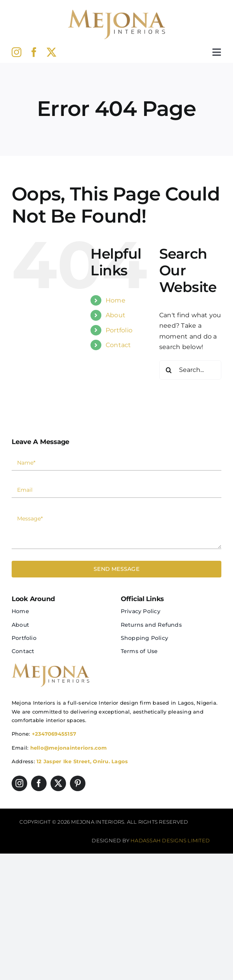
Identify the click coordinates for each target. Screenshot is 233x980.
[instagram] (17, 52)
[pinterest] (78, 783)
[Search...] (190, 370)
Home (116, 300)
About (116, 315)
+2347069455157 (54, 734)
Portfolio (119, 330)
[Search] (169, 370)
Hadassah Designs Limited (170, 840)
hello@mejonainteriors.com (69, 748)
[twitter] (51, 52)
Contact (118, 345)
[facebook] (34, 52)
